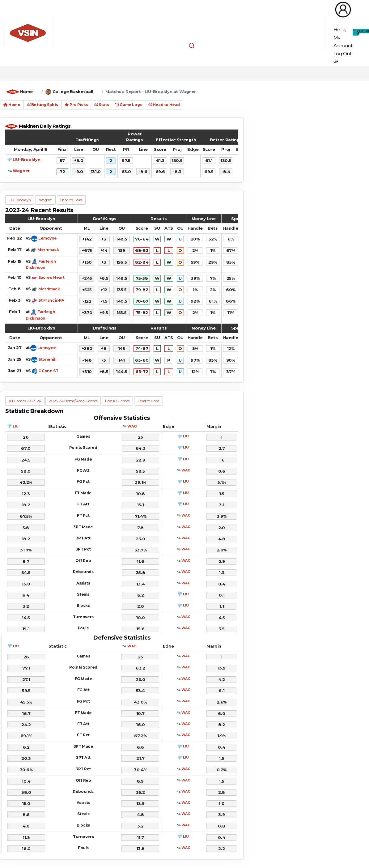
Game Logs (128, 105)
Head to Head (164, 105)
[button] (191, 45)
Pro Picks (76, 105)
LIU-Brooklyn (26, 160)
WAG (132, 426)
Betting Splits (42, 105)
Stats (102, 105)
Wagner (21, 171)
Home (26, 91)
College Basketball (73, 91)
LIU (16, 426)
